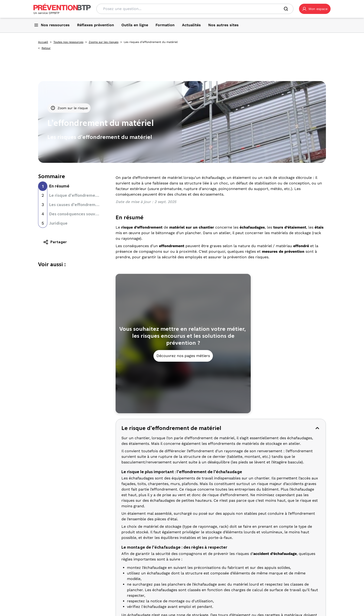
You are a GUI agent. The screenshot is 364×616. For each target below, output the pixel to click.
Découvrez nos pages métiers (183, 356)
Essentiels (153, 593)
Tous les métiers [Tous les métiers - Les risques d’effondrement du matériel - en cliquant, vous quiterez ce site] (159, 576)
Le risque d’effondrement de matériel (86, 195)
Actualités (259, 601)
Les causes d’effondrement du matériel (88, 205)
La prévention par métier (167, 556)
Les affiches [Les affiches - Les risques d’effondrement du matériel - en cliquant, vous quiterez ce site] (262, 578)
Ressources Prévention (271, 556)
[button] (315, 9)
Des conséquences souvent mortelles (86, 214)
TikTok (88, 605)
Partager (55, 242)
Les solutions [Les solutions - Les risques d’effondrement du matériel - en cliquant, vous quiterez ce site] (262, 584)
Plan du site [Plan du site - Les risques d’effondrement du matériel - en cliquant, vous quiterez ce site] (79, 584)
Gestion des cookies (52, 590)
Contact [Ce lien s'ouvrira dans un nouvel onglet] (91, 579)
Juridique (58, 223)
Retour (46, 48)
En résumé (59, 186)
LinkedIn (69, 605)
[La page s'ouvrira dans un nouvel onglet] (315, 9)
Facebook (48, 605)
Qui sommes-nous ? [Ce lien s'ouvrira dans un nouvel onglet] (51, 573)
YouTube (47, 611)
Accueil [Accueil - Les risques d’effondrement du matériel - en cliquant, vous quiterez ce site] (43, 42)
